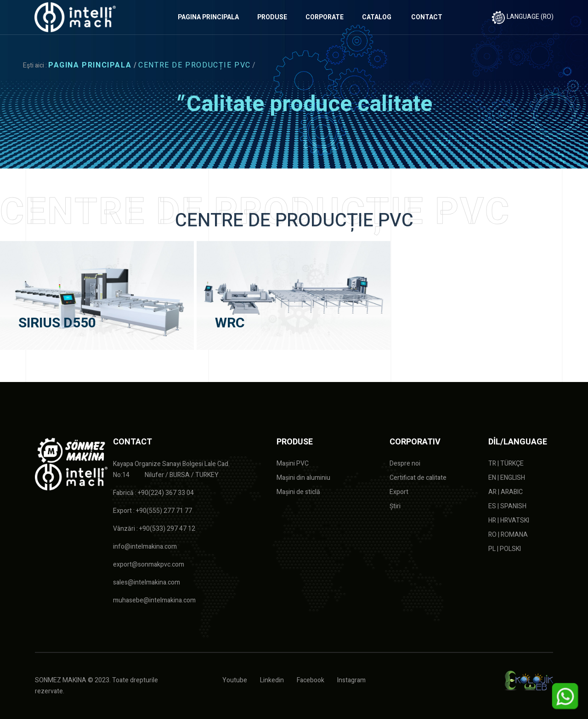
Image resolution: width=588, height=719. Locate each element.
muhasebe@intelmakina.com (154, 600)
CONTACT (427, 17)
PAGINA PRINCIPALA (208, 17)
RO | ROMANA (508, 535)
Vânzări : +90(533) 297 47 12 (154, 529)
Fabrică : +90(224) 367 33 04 (153, 493)
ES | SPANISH (507, 506)
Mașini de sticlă (298, 492)
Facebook (311, 680)
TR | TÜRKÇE (506, 463)
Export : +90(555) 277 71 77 (153, 511)
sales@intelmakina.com (147, 582)
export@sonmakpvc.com (149, 565)
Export (399, 492)
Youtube (235, 680)
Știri (395, 506)
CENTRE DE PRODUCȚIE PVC (195, 65)
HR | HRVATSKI (509, 520)
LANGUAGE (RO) (523, 17)
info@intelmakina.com (145, 547)
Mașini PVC (293, 463)
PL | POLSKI (505, 549)
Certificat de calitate (418, 478)
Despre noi (405, 463)
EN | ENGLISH (507, 478)
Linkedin (272, 680)
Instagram (351, 680)
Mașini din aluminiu (303, 478)
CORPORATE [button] (325, 17)
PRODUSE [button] (272, 17)
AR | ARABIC (506, 492)
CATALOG (377, 17)
